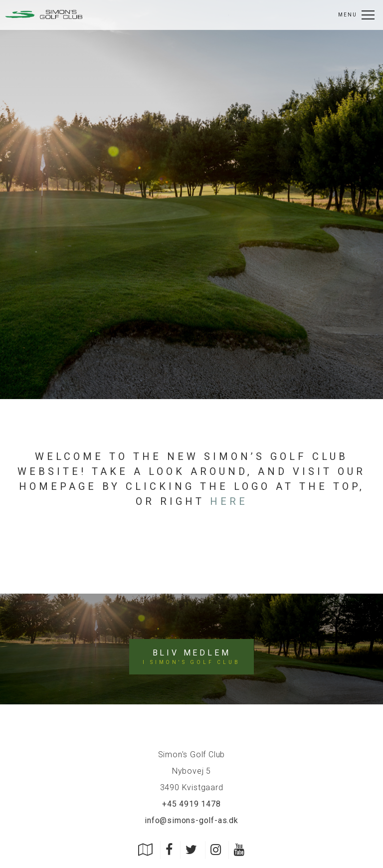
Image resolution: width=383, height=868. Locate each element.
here (229, 501)
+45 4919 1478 (191, 804)
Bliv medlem (191, 657)
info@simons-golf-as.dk (191, 820)
